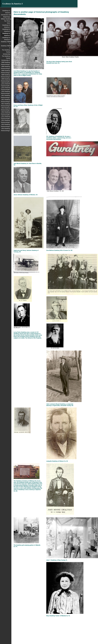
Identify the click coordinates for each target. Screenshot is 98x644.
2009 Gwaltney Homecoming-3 (6, 80)
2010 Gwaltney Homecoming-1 (6, 84)
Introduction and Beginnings (6, 16)
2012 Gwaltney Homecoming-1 (6, 109)
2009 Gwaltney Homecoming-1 (6, 72)
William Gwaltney (6, 19)
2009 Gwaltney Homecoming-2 (6, 76)
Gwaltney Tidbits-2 (6, 47)
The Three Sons (7, 22)
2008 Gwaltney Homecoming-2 (6, 68)
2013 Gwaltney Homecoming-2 (6, 125)
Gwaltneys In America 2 (6, 30)
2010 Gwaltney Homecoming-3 (6, 92)
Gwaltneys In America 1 (6, 26)
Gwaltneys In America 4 (6, 39)
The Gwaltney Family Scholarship (6, 52)
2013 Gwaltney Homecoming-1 (6, 121)
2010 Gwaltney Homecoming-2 (6, 88)
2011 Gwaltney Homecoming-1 (6, 96)
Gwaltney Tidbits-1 (6, 43)
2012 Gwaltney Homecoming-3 (6, 117)
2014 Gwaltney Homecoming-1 (6, 130)
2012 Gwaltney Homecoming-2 (6, 113)
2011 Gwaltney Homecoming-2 (6, 101)
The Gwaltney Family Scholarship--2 (6, 58)
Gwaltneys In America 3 (6, 34)
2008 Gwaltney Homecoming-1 (6, 63)
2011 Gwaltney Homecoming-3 (6, 105)
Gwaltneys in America (6, 12)
